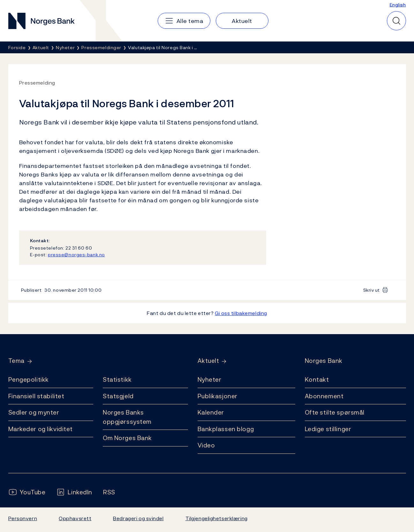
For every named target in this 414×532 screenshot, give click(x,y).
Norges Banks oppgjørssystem (127, 417)
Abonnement (324, 396)
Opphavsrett (75, 518)
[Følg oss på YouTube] (27, 492)
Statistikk (117, 379)
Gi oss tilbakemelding (241, 313)
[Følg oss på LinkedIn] (74, 492)
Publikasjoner (218, 396)
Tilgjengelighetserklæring (217, 518)
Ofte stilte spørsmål (335, 412)
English (398, 5)
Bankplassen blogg (226, 429)
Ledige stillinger (328, 429)
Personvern (23, 518)
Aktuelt (208, 361)
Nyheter (210, 379)
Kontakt (317, 379)
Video (206, 445)
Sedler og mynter (34, 412)
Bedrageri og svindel (138, 518)
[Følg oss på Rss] (109, 492)
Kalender (211, 412)
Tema (16, 361)
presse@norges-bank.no (76, 255)
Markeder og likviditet (41, 429)
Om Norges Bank (127, 438)
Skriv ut (372, 290)
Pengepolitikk (29, 379)
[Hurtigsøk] (396, 21)
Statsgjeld (118, 396)
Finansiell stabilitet (36, 396)
